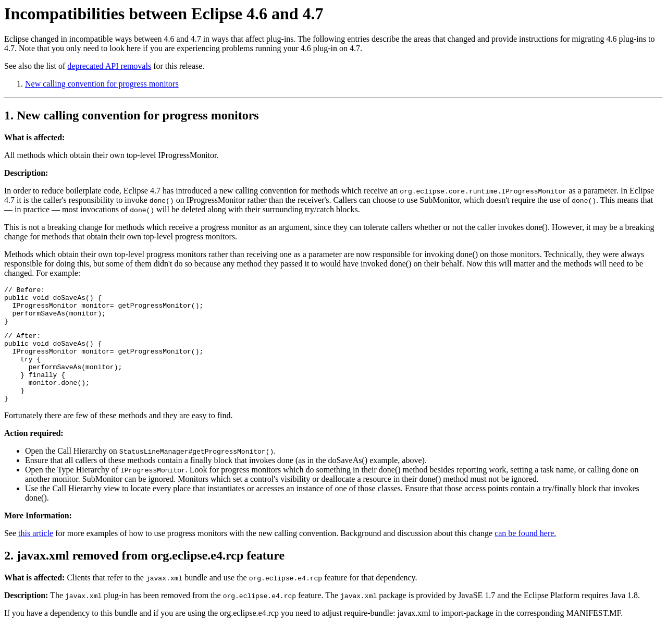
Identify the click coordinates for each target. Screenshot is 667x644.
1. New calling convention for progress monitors (132, 115)
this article (36, 555)
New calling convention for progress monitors (102, 84)
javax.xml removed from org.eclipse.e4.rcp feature (151, 577)
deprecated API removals (109, 66)
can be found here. (525, 555)
